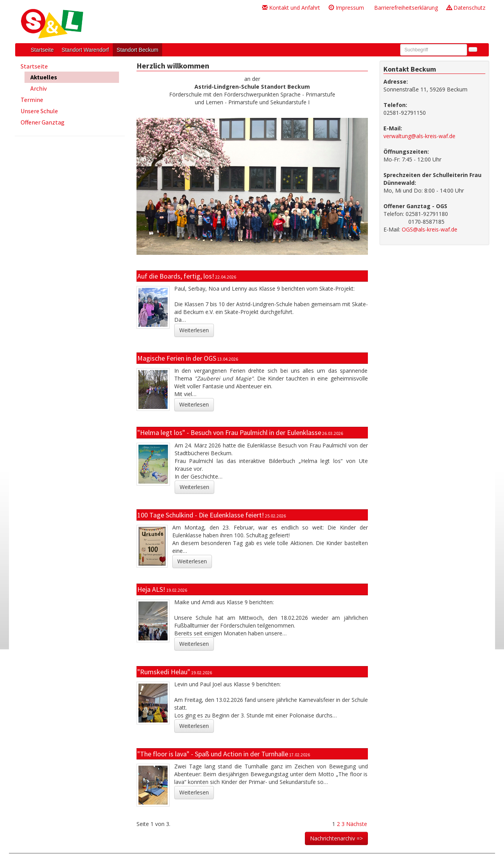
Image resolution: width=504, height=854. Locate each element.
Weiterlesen (194, 330)
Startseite (42, 50)
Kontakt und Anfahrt (291, 8)
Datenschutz (466, 8)
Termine (32, 100)
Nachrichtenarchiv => (336, 838)
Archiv (38, 88)
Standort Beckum (137, 50)
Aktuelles (44, 77)
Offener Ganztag (43, 122)
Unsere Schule (39, 111)
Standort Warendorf (85, 50)
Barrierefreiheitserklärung (405, 8)
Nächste (357, 824)
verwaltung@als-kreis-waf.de (419, 136)
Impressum (346, 8)
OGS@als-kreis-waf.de (430, 229)
